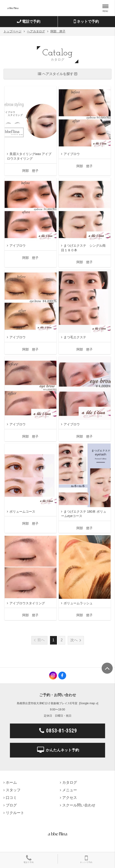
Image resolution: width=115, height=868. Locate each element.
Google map (87, 703)
